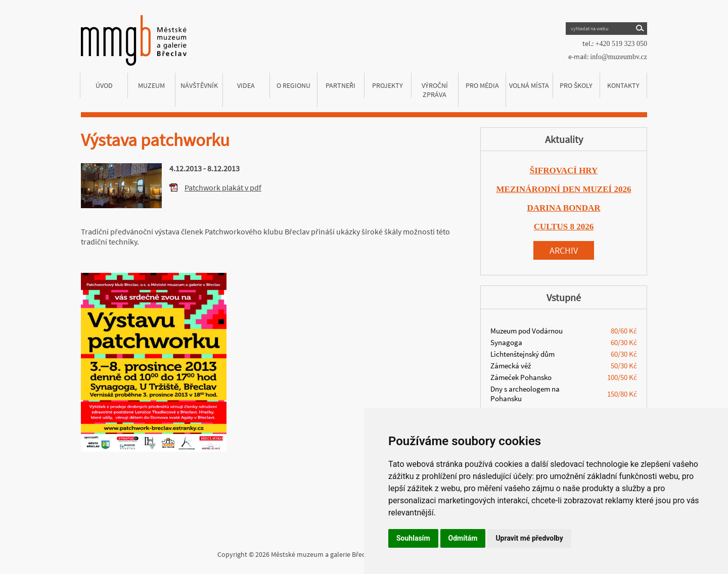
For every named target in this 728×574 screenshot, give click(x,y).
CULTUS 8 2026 (564, 227)
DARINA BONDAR (564, 208)
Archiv (564, 250)
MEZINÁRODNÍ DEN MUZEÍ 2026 (564, 189)
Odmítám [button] (463, 538)
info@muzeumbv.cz (619, 57)
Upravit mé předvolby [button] (529, 538)
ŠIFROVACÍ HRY (564, 171)
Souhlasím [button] (413, 538)
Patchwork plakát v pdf (223, 187)
